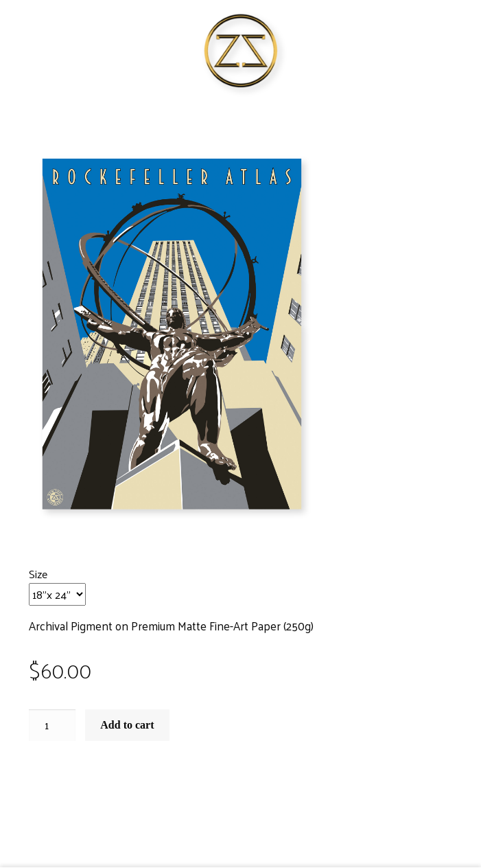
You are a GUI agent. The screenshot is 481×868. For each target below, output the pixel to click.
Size (38, 574)
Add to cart (127, 725)
